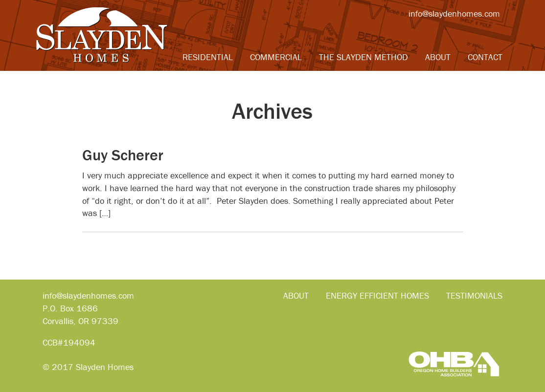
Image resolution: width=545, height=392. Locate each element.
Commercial (276, 57)
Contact (485, 57)
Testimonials (474, 295)
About (438, 57)
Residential (208, 57)
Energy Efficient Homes (377, 295)
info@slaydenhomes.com (454, 13)
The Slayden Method (363, 57)
